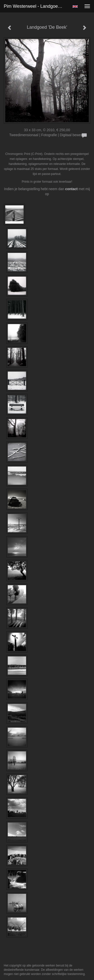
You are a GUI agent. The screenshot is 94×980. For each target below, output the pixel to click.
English (75, 6)
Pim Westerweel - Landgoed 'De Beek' (36, 6)
